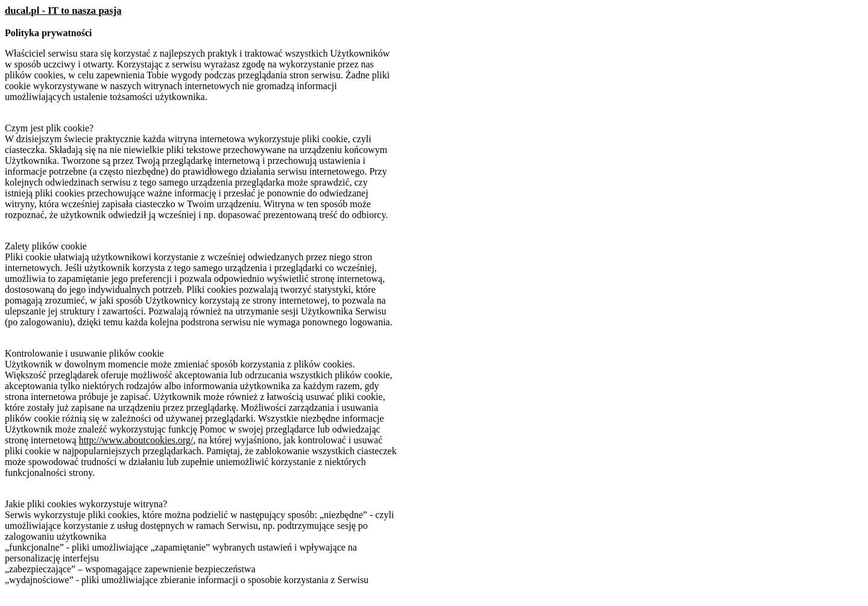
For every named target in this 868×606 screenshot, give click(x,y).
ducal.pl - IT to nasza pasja (63, 11)
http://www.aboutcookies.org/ (136, 440)
